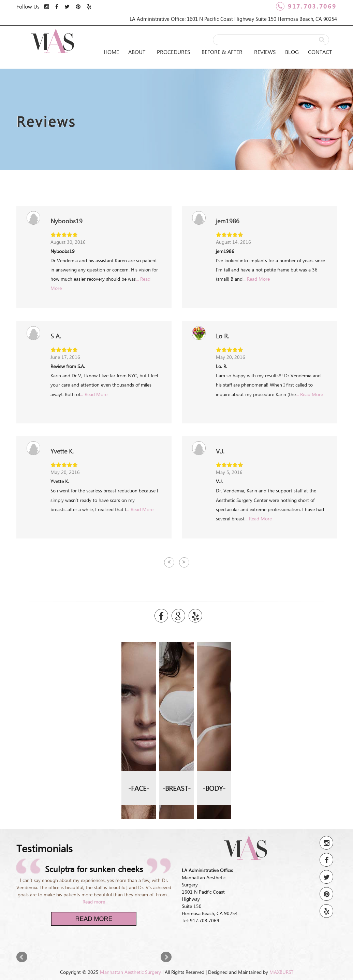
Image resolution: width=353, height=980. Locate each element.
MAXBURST (281, 972)
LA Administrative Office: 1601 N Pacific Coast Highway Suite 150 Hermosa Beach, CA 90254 (233, 19)
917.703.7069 (306, 6)
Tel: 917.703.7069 (201, 920)
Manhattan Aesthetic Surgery (130, 972)
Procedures (174, 52)
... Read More (256, 279)
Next (166, 957)
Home (111, 52)
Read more (94, 902)
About (137, 52)
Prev (22, 957)
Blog (292, 52)
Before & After (222, 52)
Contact (320, 52)
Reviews (265, 52)
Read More (94, 919)
